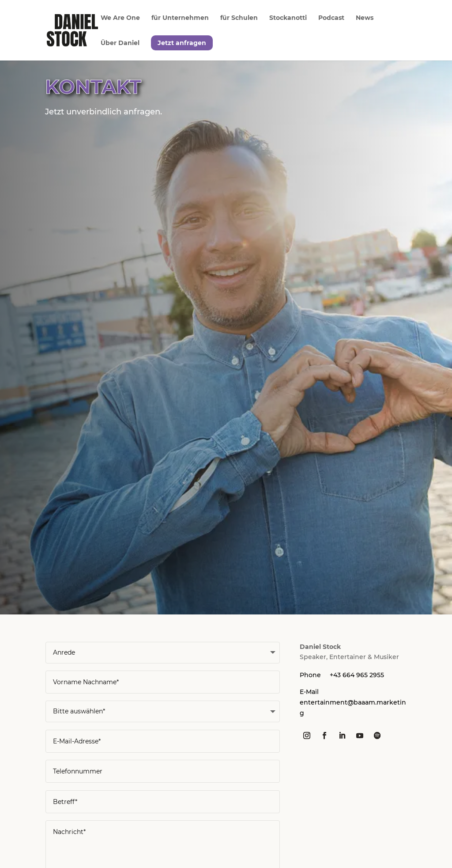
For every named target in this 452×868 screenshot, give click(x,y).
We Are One (120, 18)
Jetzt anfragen (182, 43)
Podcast (331, 18)
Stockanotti (288, 18)
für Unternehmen (180, 18)
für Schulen (239, 18)
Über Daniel (120, 43)
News (365, 18)
